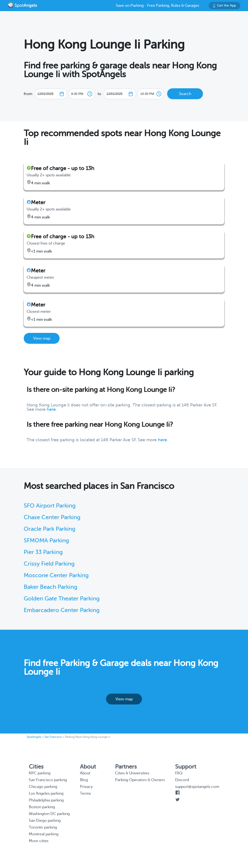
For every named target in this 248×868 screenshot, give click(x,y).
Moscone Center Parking (56, 575)
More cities (39, 841)
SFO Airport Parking (50, 506)
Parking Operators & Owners (140, 780)
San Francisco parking (48, 780)
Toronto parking (43, 827)
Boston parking (42, 807)
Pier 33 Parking (43, 552)
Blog (84, 780)
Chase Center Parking (52, 517)
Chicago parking (43, 787)
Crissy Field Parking (49, 564)
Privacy (86, 787)
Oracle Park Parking (50, 529)
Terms (85, 793)
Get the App (225, 5)
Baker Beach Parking (50, 587)
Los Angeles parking (46, 793)
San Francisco (53, 737)
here (51, 409)
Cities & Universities (132, 773)
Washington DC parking (49, 814)
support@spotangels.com (197, 787)
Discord (182, 780)
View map (42, 338)
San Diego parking (45, 821)
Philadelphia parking (46, 800)
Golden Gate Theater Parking (62, 599)
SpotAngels (34, 737)
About (85, 773)
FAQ (179, 773)
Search (185, 94)
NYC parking (40, 773)
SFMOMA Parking (46, 541)
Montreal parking (44, 834)
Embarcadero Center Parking (62, 610)
